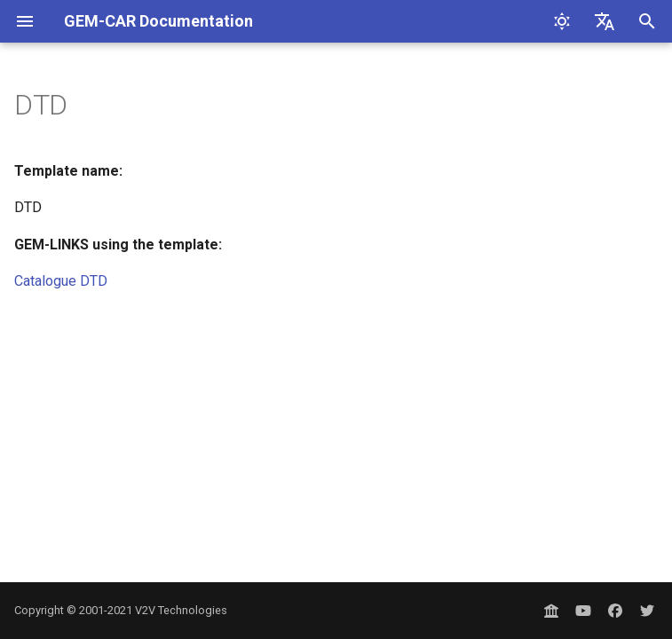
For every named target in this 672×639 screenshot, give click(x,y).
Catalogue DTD (61, 281)
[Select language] (605, 21)
